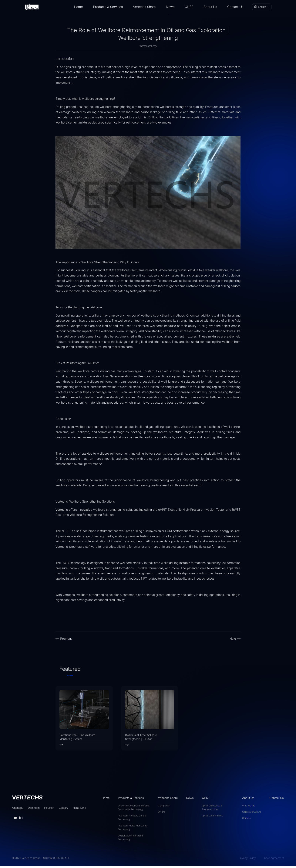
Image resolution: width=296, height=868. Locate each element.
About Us (210, 7)
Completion (164, 807)
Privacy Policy (247, 860)
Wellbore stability (151, 331)
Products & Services (108, 7)
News (170, 7)
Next (233, 639)
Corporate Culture (252, 814)
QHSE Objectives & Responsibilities (212, 809)
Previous (66, 639)
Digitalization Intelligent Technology (130, 839)
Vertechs (62, 510)
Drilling (162, 814)
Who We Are (249, 807)
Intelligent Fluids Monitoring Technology (133, 829)
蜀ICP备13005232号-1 (56, 860)
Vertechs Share (144, 7)
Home (78, 7)
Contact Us (235, 7)
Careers (246, 820)
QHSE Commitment (212, 817)
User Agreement (274, 860)
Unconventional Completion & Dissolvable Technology (134, 809)
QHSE (189, 7)
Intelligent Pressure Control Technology (132, 819)
